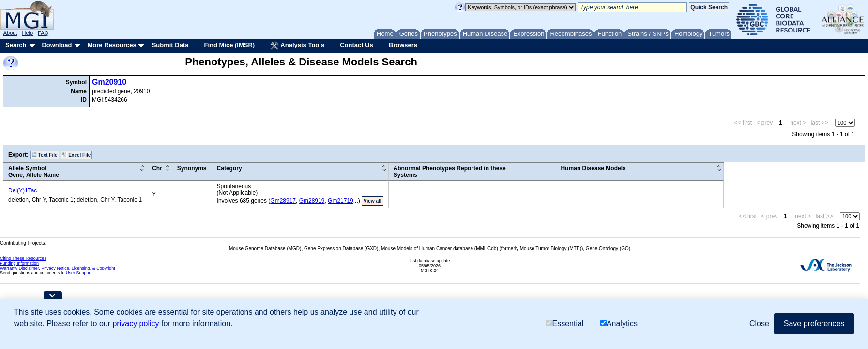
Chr (157, 168)
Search (16, 45)
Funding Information (19, 263)
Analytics (619, 324)
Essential (564, 324)
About (10, 33)
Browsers (403, 45)
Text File (45, 155)
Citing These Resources (23, 258)
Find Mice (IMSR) (229, 45)
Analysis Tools (297, 46)
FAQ (43, 33)
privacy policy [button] (136, 324)
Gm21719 (341, 201)
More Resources (112, 45)
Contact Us (357, 45)
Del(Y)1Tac (23, 190)
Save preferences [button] (814, 324)
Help (27, 33)
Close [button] (759, 324)
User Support (79, 273)
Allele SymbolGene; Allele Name (34, 172)
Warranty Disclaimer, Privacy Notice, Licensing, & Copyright (58, 268)
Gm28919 (312, 201)
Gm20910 (109, 82)
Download (57, 45)
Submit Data (170, 45)
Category (229, 168)
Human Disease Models (594, 168)
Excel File (76, 155)
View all (373, 201)
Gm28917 (283, 201)
